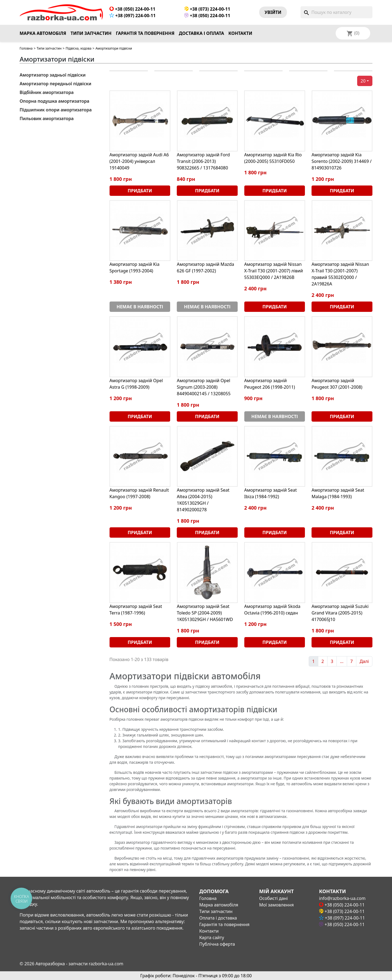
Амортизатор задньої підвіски (53, 75)
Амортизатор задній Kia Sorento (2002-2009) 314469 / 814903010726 (342, 161)
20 (363, 81)
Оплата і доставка (218, 918)
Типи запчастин (91, 33)
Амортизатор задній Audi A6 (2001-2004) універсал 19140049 (139, 161)
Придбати (140, 191)
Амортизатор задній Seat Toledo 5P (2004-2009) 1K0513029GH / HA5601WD (205, 613)
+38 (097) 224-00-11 (133, 16)
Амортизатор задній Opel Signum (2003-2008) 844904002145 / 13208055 (204, 387)
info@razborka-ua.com (342, 898)
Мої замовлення (276, 905)
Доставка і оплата (201, 33)
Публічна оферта (217, 944)
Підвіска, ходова (79, 48)
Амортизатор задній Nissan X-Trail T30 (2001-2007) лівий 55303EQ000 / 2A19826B (274, 271)
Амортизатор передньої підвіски (55, 84)
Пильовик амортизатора (47, 118)
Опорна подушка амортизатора (54, 101)
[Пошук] (336, 12)
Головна (26, 48)
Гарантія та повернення (145, 33)
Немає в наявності (140, 307)
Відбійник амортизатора (47, 92)
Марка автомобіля (43, 33)
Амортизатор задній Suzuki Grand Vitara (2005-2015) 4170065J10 (340, 613)
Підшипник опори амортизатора (56, 110)
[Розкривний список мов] (360, 33)
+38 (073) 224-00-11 (207, 9)
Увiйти (273, 12)
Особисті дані (273, 898)
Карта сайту (212, 938)
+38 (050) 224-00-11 (132, 9)
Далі (364, 661)
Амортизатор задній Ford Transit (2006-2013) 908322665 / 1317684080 (203, 161)
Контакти (240, 33)
